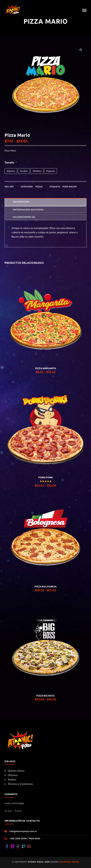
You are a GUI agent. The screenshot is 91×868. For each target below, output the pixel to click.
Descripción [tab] (21, 202)
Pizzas (39, 187)
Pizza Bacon (69, 187)
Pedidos (10, 779)
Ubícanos (11, 775)
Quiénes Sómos (14, 771)
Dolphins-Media (69, 862)
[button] (81, 50)
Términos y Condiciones (19, 784)
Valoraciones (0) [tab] (24, 217)
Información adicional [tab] (28, 210)
